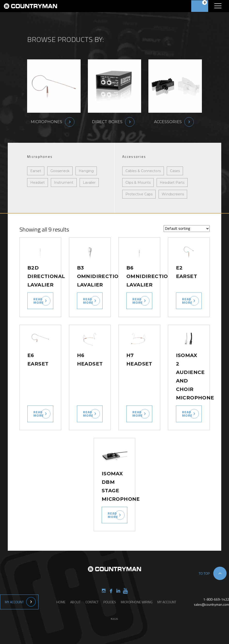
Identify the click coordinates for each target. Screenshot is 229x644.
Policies (110, 602)
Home (61, 602)
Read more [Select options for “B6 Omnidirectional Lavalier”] (138, 301)
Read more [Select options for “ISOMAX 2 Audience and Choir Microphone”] (187, 414)
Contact (92, 602)
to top (204, 573)
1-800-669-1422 (216, 599)
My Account (14, 602)
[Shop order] (187, 229)
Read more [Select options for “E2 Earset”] (187, 301)
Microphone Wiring (137, 602)
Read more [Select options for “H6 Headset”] (88, 414)
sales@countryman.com (211, 604)
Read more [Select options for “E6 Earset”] (39, 414)
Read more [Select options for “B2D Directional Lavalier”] (39, 301)
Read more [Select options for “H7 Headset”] (138, 414)
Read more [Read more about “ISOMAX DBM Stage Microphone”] (113, 515)
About (75, 602)
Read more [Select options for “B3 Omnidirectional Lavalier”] (88, 301)
